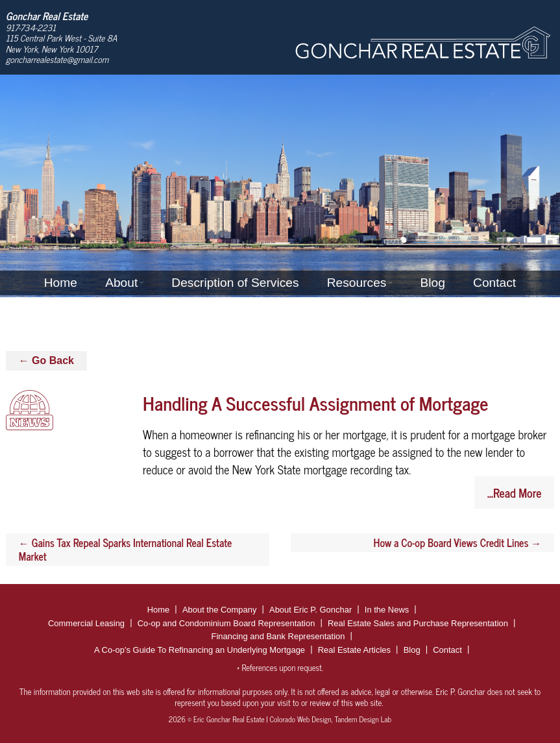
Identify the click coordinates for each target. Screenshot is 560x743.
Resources (357, 283)
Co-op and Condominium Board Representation (226, 623)
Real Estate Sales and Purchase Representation (418, 623)
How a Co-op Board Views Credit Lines (458, 542)
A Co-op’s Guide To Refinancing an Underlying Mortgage (200, 650)
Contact (494, 283)
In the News (387, 610)
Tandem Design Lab (363, 719)
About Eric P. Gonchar (310, 610)
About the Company (220, 610)
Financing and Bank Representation (278, 636)
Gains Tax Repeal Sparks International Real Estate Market (126, 549)
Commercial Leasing (86, 623)
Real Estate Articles (354, 650)
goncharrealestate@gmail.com (57, 59)
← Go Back (46, 360)
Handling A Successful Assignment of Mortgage (315, 403)
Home (61, 283)
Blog (432, 283)
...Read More (514, 493)
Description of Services (235, 283)
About (121, 283)
